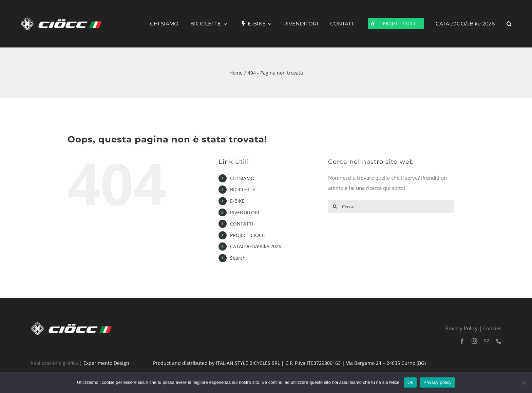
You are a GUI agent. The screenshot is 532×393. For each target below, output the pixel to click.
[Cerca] (335, 207)
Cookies (492, 328)
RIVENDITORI (245, 212)
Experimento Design (106, 363)
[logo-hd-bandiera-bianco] (73, 323)
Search (238, 258)
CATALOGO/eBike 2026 (256, 246)
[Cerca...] (391, 207)
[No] (524, 382)
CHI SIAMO (242, 178)
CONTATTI (242, 224)
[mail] (487, 341)
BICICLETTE (243, 189)
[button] (509, 24)
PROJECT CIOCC (248, 235)
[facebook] (462, 341)
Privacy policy (438, 382)
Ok (410, 382)
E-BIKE (237, 201)
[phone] (499, 341)
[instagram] (474, 341)
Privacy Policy (462, 328)
